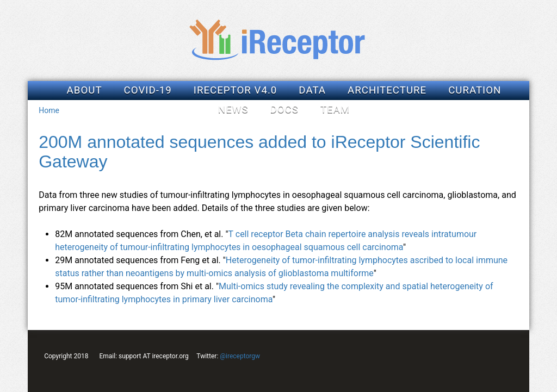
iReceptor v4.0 (236, 90)
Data (312, 90)
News (233, 109)
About (85, 90)
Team (335, 109)
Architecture (387, 90)
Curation (475, 90)
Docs (284, 109)
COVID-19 (148, 90)
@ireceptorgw (240, 356)
